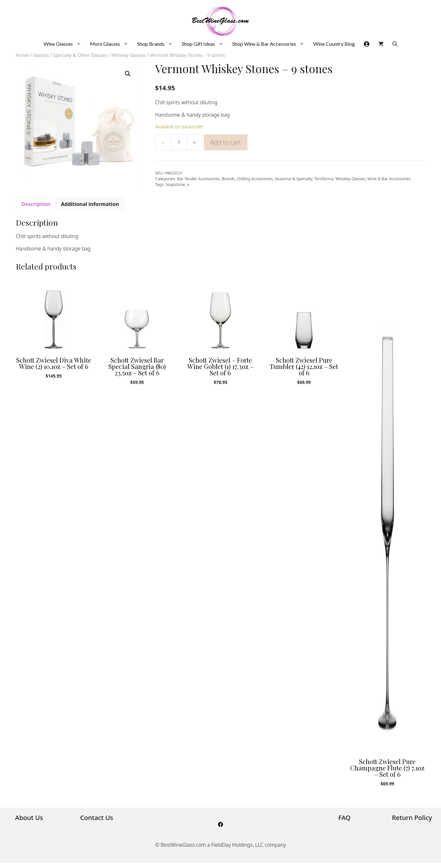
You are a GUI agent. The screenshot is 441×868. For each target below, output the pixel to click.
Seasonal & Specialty (294, 179)
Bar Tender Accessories (198, 179)
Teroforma (324, 179)
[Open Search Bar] (395, 44)
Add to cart (226, 142)
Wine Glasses (64, 44)
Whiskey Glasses (129, 55)
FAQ (345, 818)
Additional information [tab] (90, 204)
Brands (228, 179)
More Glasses (111, 44)
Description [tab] (36, 204)
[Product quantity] (179, 142)
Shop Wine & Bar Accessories (271, 44)
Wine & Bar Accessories (389, 179)
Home (22, 55)
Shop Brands (157, 44)
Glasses (41, 55)
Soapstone (175, 184)
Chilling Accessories (255, 179)
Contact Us (97, 818)
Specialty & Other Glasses (80, 55)
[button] (128, 74)
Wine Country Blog (334, 44)
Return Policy (412, 818)
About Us (29, 818)
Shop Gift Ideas (205, 44)
